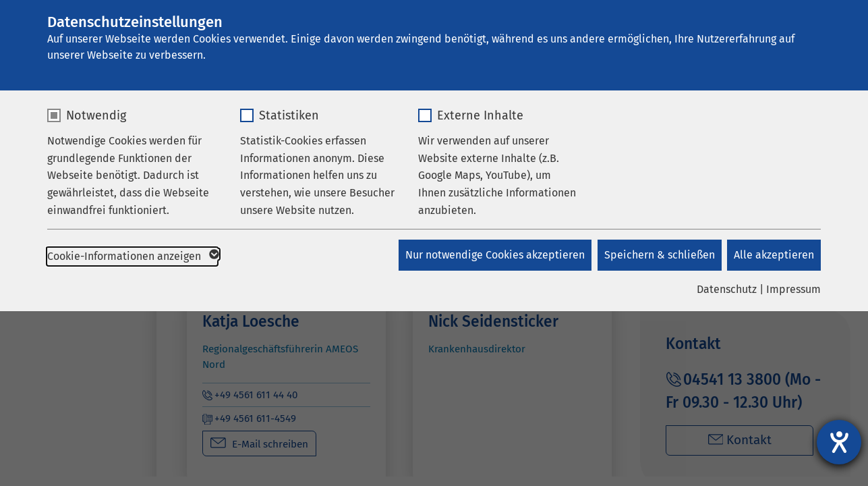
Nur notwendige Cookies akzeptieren (493, 255)
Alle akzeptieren (774, 255)
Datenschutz (727, 289)
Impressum (793, 289)
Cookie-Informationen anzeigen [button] (132, 256)
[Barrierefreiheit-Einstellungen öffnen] (839, 442)
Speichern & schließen (658, 255)
